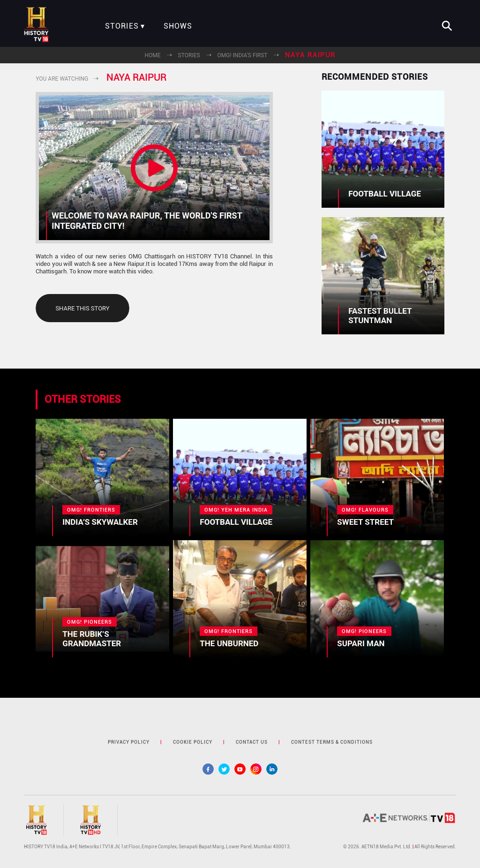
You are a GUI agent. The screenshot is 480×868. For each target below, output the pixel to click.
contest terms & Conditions (332, 742)
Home (152, 55)
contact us (252, 742)
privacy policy (129, 742)
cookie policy (193, 742)
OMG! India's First (243, 55)
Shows (178, 26)
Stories (122, 26)
